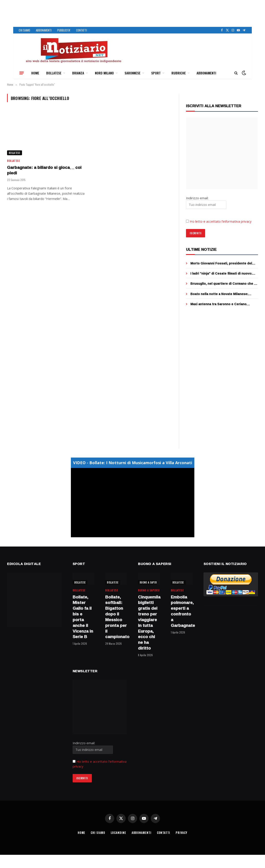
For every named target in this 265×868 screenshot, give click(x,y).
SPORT (156, 73)
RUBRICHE (179, 73)
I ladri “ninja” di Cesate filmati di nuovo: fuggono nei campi (221, 273)
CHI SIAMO (24, 30)
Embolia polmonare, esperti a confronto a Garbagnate (182, 611)
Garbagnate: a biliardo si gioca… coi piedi (44, 170)
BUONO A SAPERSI (149, 582)
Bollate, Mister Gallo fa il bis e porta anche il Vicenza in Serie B (83, 617)
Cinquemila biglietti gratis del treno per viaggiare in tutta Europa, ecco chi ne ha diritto (149, 623)
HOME (35, 73)
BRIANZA (78, 73)
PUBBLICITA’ (64, 30)
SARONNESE (132, 73)
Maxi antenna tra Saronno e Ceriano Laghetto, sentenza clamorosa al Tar (219, 304)
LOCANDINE (118, 833)
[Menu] (22, 73)
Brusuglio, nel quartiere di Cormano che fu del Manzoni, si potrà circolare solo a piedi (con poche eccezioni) (224, 284)
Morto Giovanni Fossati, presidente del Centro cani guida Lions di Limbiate (221, 263)
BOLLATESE (54, 73)
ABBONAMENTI (44, 30)
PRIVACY (182, 833)
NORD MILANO (104, 73)
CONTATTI (82, 30)
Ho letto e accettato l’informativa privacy (221, 221)
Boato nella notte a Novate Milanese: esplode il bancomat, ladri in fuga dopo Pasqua (221, 294)
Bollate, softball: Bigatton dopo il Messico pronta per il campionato (116, 617)
